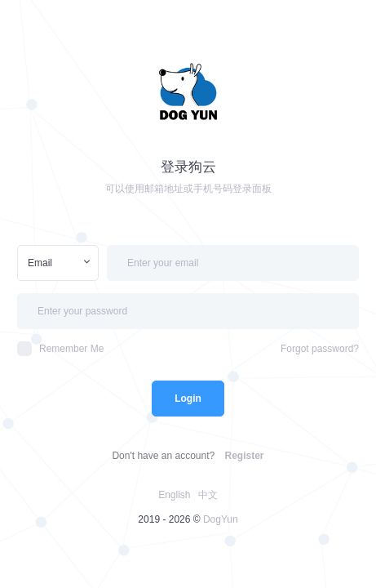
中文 (208, 495)
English (174, 495)
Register (245, 456)
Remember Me (60, 349)
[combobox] (58, 263)
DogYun (221, 519)
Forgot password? (320, 349)
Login (188, 399)
